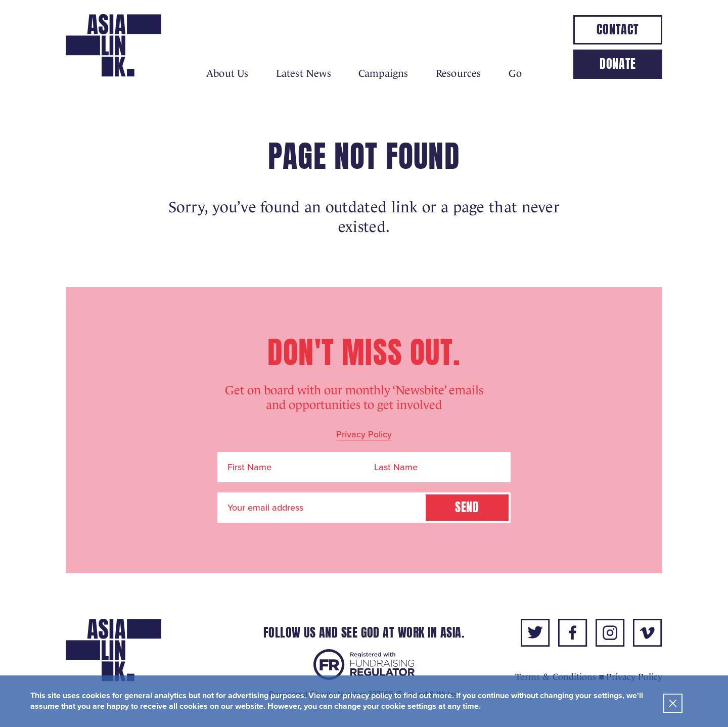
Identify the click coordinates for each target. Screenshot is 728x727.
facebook (573, 633)
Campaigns (383, 73)
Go (515, 73)
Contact (618, 30)
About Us (227, 73)
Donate (618, 64)
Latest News (304, 73)
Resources (459, 73)
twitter (535, 633)
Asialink (113, 46)
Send (467, 507)
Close (673, 703)
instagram (610, 633)
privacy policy (368, 696)
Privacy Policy (364, 434)
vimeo (648, 633)
